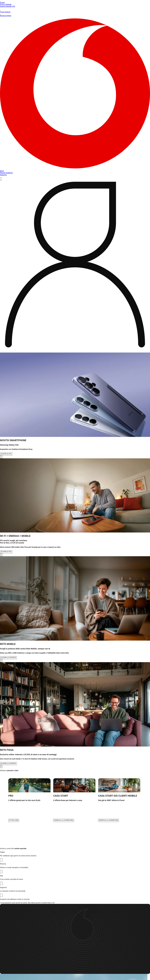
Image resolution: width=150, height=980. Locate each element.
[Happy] (1, 860)
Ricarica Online (75, 15)
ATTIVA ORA (14, 820)
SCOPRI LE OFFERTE (8, 658)
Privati (2, 3)
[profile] (75, 266)
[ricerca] (1, 179)
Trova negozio (75, 11)
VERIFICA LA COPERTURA (64, 820)
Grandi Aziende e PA (7, 6)
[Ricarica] (1, 872)
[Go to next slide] (1, 457)
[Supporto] (1, 895)
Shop (2, 171)
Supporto (3, 175)
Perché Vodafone (6, 173)
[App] (1, 883)
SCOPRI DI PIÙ (6, 454)
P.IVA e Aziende (6, 4)
